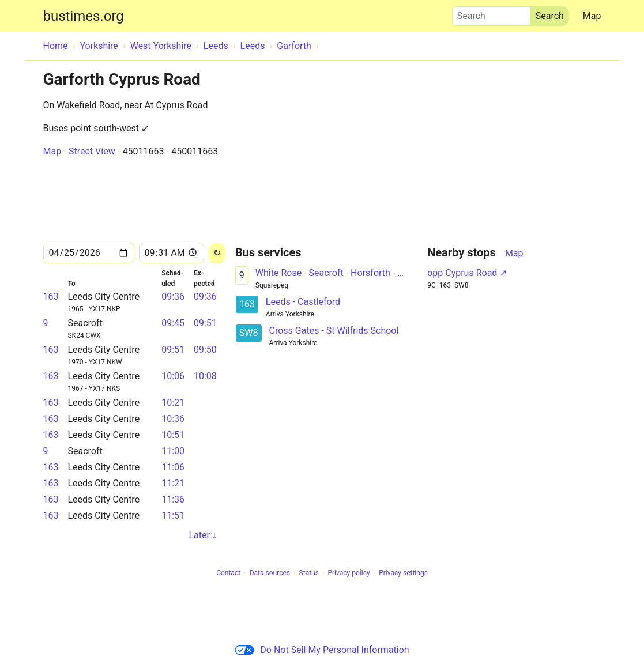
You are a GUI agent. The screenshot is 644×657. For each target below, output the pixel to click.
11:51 (173, 516)
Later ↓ (202, 535)
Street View (92, 151)
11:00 (173, 451)
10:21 (173, 403)
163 (51, 297)
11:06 (173, 467)
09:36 (173, 297)
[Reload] (217, 253)
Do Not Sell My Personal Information (322, 650)
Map (592, 16)
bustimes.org (84, 16)
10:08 (205, 376)
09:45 (173, 323)
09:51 (205, 323)
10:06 (173, 376)
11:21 (173, 483)
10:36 (173, 419)
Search (491, 13)
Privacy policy (349, 573)
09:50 (205, 350)
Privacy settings (403, 573)
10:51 (173, 435)
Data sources (270, 573)
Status (309, 573)
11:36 (173, 499)
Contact (228, 573)
